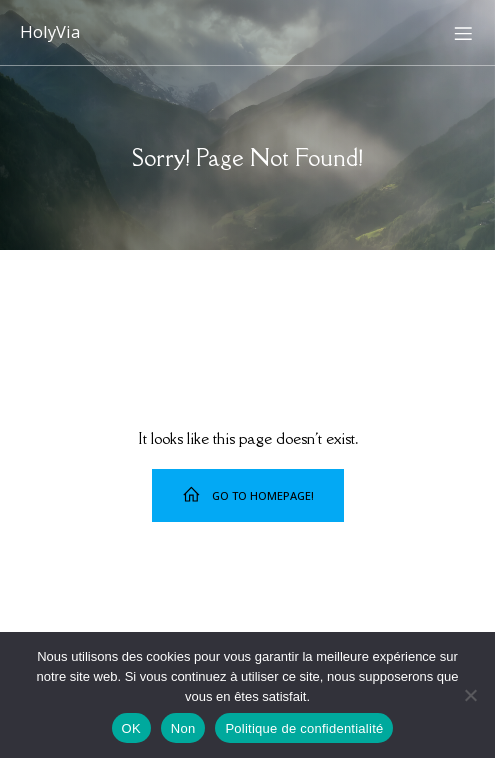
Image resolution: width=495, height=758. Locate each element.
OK (131, 728)
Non (183, 728)
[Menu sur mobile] (463, 33)
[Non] (470, 695)
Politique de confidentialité (304, 728)
